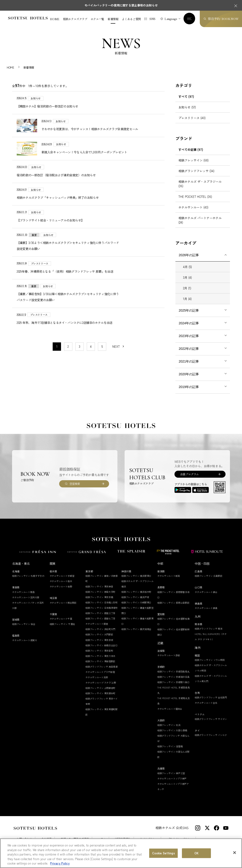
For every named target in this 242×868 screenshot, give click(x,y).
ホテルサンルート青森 (23, 592)
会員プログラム (189, 474)
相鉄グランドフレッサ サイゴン (211, 719)
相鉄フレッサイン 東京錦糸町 (100, 693)
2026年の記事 (189, 255)
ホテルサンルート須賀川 (24, 640)
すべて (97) (186, 96)
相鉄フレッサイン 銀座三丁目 (100, 613)
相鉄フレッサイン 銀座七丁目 (100, 618)
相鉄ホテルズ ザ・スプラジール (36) (200, 184)
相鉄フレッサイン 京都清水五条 (173, 677)
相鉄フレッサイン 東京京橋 (99, 597)
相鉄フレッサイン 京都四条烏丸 (173, 671)
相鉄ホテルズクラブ (75, 19)
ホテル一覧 (97, 19)
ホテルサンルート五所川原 (26, 597)
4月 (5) (187, 267)
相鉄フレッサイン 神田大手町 (100, 592)
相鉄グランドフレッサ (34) (196, 171)
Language (171, 19)
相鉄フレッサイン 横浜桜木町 (136, 592)
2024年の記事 (189, 323)
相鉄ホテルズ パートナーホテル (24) (200, 220)
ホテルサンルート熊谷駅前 (63, 603)
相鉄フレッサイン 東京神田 (99, 586)
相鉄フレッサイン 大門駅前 (99, 634)
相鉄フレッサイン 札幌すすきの (28, 576)
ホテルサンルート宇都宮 (62, 576)
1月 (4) (187, 299)
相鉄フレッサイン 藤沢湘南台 (136, 629)
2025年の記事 (189, 310)
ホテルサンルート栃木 (61, 581)
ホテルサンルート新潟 (169, 576)
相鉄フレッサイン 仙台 (24, 624)
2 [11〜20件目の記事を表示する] (68, 346)
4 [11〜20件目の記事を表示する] (91, 346)
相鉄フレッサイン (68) (194, 160)
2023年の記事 (189, 336)
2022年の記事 (189, 349)
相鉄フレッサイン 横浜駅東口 (136, 576)
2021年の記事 (189, 361)
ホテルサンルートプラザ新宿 (100, 672)
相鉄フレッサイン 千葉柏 (62, 624)
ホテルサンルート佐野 (61, 586)
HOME (55, 19)
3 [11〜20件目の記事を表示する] (80, 346)
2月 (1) (187, 288)
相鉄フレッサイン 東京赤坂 (99, 640)
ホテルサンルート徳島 (206, 608)
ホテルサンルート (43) (193, 207)
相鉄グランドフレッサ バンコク (211, 735)
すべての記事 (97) (191, 150)
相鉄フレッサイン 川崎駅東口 (136, 602)
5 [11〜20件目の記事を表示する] (102, 346)
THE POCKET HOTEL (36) (195, 197)
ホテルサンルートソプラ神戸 (172, 778)
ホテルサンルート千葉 (61, 619)
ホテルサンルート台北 (206, 703)
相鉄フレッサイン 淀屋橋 (170, 746)
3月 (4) (187, 277)
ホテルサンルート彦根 (169, 655)
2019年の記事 (189, 387)
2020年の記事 (189, 374)
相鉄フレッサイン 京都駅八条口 (173, 682)
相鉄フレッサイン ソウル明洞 (210, 660)
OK (197, 853)
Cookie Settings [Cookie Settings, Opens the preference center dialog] (164, 853)
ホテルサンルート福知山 (170, 709)
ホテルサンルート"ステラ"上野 (101, 683)
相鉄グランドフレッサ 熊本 (208, 629)
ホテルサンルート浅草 (97, 677)
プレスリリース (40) (192, 118)
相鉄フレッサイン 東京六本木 (100, 656)
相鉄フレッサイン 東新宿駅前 (100, 661)
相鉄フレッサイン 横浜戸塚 (135, 597)
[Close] (235, 853)
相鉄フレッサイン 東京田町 (99, 651)
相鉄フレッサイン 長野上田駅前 (173, 603)
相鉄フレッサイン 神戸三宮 (171, 773)
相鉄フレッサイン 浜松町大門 (100, 629)
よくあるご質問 (131, 19)
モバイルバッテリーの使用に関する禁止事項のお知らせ (121, 5)
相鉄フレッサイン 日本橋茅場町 (102, 608)
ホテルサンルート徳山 (206, 592)
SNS (152, 19)
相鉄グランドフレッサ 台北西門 (211, 697)
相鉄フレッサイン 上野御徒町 (100, 688)
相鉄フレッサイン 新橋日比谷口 (102, 645)
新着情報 (113, 19)
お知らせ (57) (187, 107)
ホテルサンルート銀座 (97, 624)
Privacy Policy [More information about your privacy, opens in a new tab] (60, 863)
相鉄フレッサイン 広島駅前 (208, 576)
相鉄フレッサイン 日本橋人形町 (102, 602)
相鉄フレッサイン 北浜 (169, 725)
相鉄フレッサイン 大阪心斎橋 (172, 730)
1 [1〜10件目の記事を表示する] (57, 346)
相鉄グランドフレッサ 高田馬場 (102, 667)
